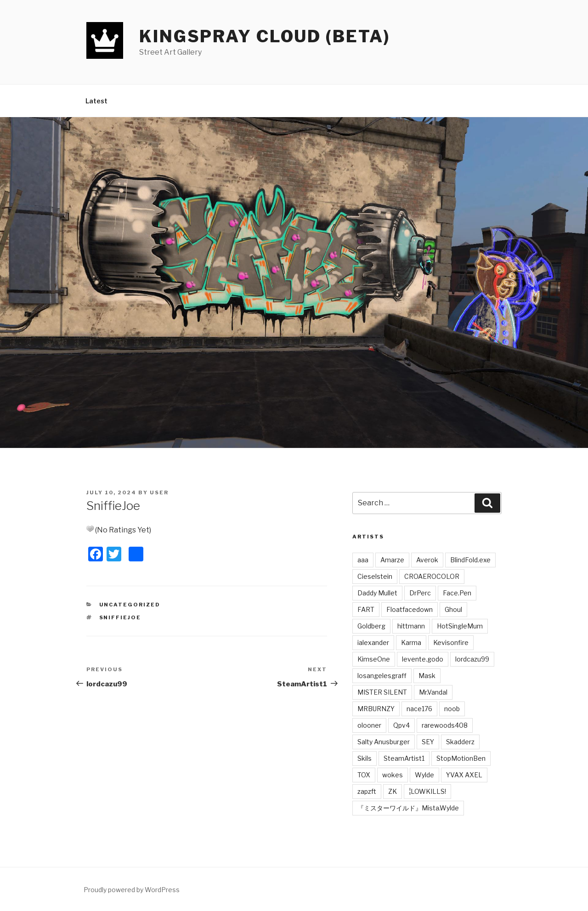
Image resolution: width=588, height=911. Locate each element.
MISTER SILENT (382, 692)
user (159, 492)
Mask (427, 676)
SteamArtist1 (404, 758)
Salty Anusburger (384, 742)
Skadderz (460, 742)
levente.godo (423, 659)
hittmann (411, 626)
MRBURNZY (376, 709)
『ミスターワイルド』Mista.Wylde (408, 808)
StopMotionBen (461, 758)
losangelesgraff (382, 676)
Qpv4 (401, 725)
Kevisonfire (451, 642)
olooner (369, 725)
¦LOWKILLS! (427, 791)
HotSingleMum (460, 626)
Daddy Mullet (377, 593)
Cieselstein (375, 576)
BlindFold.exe (470, 560)
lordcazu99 (472, 659)
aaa (363, 560)
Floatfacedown (410, 609)
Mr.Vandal (433, 692)
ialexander (373, 642)
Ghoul (453, 609)
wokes (393, 775)
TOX (364, 775)
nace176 (419, 709)
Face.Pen (457, 593)
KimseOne (374, 659)
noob (452, 709)
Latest (96, 101)
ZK (393, 791)
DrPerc (420, 593)
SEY (428, 742)
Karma (411, 642)
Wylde (424, 775)
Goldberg (371, 626)
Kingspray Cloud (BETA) (265, 36)
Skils (365, 758)
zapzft (367, 791)
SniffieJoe (120, 617)
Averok (427, 560)
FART (366, 609)
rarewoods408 (445, 725)
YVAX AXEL (464, 775)
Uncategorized (130, 605)
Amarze (392, 560)
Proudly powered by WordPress (132, 890)
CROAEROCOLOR (432, 576)
